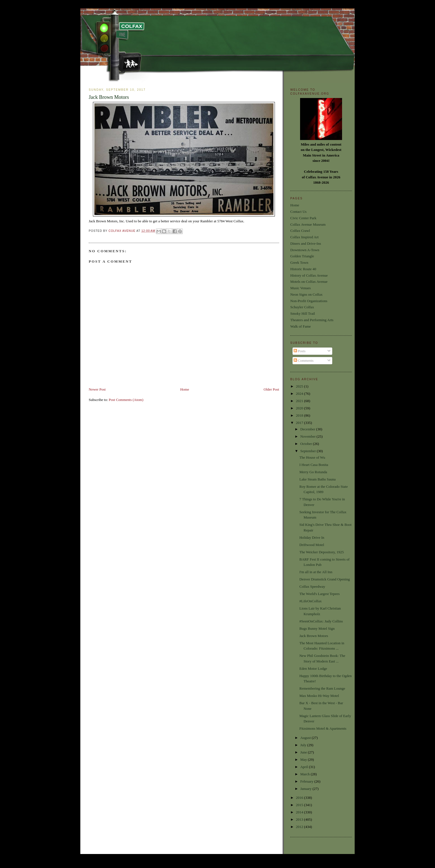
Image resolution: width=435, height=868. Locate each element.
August (306, 738)
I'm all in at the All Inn (316, 572)
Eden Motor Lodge (313, 669)
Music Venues (300, 288)
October (307, 444)
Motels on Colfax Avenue (309, 282)
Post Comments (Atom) (126, 400)
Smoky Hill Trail (303, 313)
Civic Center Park (303, 218)
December (308, 429)
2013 (300, 819)
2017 (300, 423)
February (307, 781)
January (307, 789)
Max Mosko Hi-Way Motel (319, 696)
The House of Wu (312, 457)
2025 (300, 386)
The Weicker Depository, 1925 (321, 552)
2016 (300, 798)
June (304, 752)
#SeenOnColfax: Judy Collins (321, 621)
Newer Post (97, 389)
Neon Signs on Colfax (306, 294)
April (305, 767)
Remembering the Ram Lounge (322, 688)
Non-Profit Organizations (309, 301)
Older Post (271, 389)
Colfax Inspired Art (304, 237)
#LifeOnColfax (310, 601)
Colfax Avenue (123, 231)
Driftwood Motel (312, 545)
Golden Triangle (302, 256)
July (304, 745)
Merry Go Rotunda (313, 472)
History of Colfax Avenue (309, 275)
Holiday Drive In (312, 537)
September (309, 451)
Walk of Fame (300, 326)
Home (185, 389)
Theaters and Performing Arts (312, 320)
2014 (300, 812)
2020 (300, 408)
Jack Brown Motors (314, 636)
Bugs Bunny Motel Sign (317, 628)
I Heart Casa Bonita (314, 465)
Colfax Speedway (312, 586)
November (308, 436)
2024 (300, 394)
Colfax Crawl (300, 231)
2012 (300, 827)
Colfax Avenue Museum (308, 224)
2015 (300, 805)
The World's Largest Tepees (319, 594)
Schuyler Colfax (302, 307)
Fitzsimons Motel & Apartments (323, 728)
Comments (304, 361)
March (306, 774)
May (304, 760)
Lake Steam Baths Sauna (317, 479)
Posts (300, 351)
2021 (300, 401)
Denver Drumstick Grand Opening (324, 579)
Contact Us (298, 212)
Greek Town (299, 262)
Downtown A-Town (305, 250)
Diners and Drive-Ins (306, 243)
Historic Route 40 (303, 269)
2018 (300, 415)
